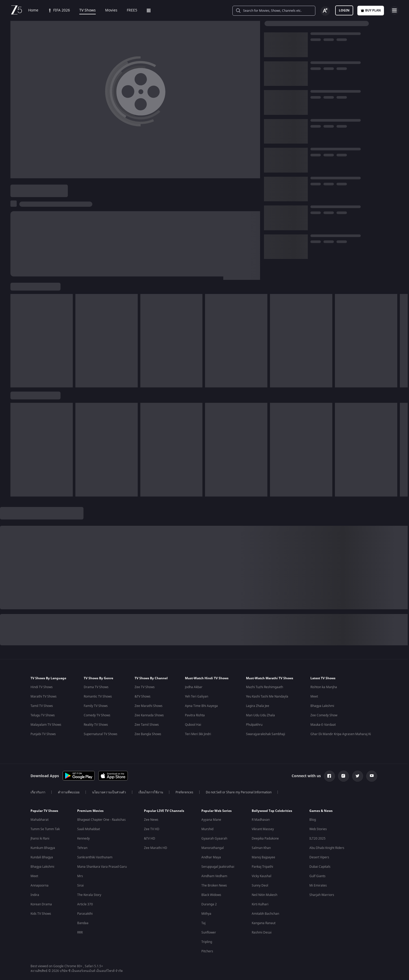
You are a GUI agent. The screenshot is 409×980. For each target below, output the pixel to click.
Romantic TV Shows (98, 696)
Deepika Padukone (265, 839)
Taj (203, 923)
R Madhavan (261, 820)
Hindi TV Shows (42, 687)
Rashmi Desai (262, 932)
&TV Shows (143, 696)
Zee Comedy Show (324, 715)
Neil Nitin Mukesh (264, 895)
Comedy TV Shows (97, 715)
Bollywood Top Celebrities (272, 811)
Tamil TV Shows (42, 706)
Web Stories (318, 829)
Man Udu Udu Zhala (260, 715)
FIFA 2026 (59, 10)
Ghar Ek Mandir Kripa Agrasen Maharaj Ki (341, 734)
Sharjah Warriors (322, 895)
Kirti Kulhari (260, 904)
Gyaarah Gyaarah (214, 839)
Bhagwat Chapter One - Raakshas (101, 820)
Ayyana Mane (211, 820)
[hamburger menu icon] (394, 10)
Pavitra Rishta (195, 715)
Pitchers (207, 951)
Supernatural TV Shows (101, 734)
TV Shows (88, 10)
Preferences (184, 792)
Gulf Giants (317, 876)
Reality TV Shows (96, 725)
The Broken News (214, 885)
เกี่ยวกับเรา (38, 792)
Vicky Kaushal (261, 876)
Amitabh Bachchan (265, 914)
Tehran (82, 848)
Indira (35, 895)
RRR (80, 932)
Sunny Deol (260, 885)
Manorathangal (213, 848)
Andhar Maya (211, 857)
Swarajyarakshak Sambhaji (266, 734)
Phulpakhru (254, 725)
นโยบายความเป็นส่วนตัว (109, 792)
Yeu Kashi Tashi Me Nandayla (267, 696)
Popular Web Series (216, 811)
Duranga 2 (209, 904)
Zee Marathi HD (156, 848)
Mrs (80, 876)
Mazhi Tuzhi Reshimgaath (264, 687)
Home (33, 10)
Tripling (207, 942)
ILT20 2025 (317, 839)
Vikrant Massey (263, 829)
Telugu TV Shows (43, 715)
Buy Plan (371, 10)
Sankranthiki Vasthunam (95, 857)
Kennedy (83, 839)
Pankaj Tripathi (262, 867)
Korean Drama (41, 904)
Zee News (151, 820)
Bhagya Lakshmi (322, 706)
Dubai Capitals (320, 867)
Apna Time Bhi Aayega (201, 706)
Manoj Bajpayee (263, 857)
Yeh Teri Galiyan (197, 696)
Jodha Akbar (194, 687)
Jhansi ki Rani (40, 839)
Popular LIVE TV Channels (164, 811)
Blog (313, 820)
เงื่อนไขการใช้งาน (151, 792)
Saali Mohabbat (89, 829)
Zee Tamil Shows (147, 725)
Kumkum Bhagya (43, 848)
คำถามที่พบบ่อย (69, 792)
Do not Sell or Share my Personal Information (239, 792)
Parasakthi (85, 914)
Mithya (206, 914)
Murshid (207, 829)
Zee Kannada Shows (149, 715)
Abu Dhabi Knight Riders (327, 848)
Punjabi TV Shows (43, 734)
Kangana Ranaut (264, 923)
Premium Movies (90, 811)
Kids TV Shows (41, 914)
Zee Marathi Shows (149, 706)
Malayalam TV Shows (46, 725)
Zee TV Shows (145, 687)
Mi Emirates (318, 885)
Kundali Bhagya (42, 857)
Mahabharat (40, 820)
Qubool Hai (193, 725)
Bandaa (83, 923)
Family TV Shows (96, 706)
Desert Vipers (319, 857)
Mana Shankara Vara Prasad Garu (102, 867)
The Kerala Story (89, 895)
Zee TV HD (152, 829)
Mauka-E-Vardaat (323, 725)
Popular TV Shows (44, 811)
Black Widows (211, 895)
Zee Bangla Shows (148, 734)
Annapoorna (40, 885)
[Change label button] (325, 11)
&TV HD (150, 839)
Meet (314, 696)
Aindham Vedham (214, 876)
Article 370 (85, 904)
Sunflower (209, 932)
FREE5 (132, 10)
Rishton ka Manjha (324, 687)
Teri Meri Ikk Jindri (198, 734)
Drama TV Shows (96, 687)
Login (344, 10)
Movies (111, 10)
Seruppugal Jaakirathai (218, 867)
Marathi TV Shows (44, 696)
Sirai (80, 885)
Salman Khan (261, 848)
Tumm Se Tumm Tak (45, 829)
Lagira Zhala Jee (258, 706)
